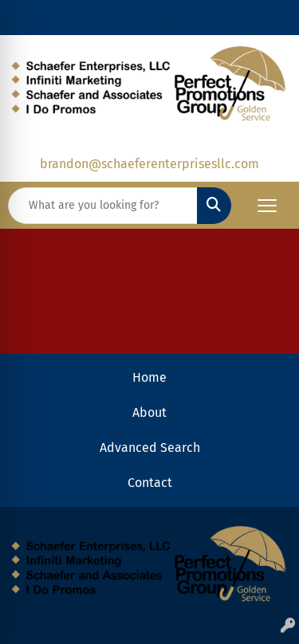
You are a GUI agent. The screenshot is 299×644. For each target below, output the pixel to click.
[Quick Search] (103, 206)
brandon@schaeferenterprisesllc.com (149, 164)
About (149, 412)
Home (149, 377)
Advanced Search (150, 448)
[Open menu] (267, 206)
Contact (150, 483)
